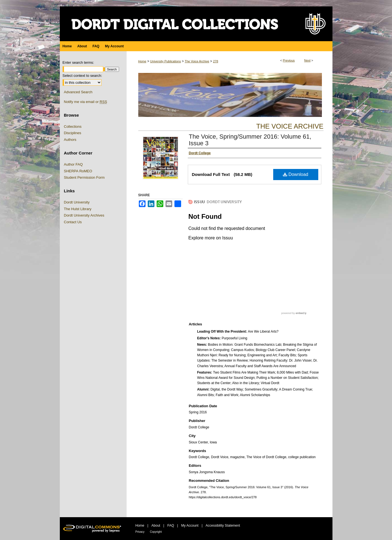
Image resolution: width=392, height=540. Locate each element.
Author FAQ (73, 164)
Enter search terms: (78, 62)
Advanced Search (78, 92)
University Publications (166, 61)
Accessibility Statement (223, 526)
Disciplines (73, 133)
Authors (70, 140)
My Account (190, 526)
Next (307, 60)
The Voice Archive (197, 61)
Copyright (156, 532)
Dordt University (77, 202)
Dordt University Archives (84, 215)
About (156, 526)
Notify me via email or (86, 102)
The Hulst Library (78, 209)
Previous (289, 60)
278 (216, 61)
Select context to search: (82, 76)
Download (296, 174)
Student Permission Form (84, 177)
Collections (73, 127)
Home (142, 61)
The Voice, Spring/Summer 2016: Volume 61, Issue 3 (250, 140)
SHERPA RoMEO (78, 171)
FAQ (171, 526)
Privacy (140, 532)
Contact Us (73, 222)
